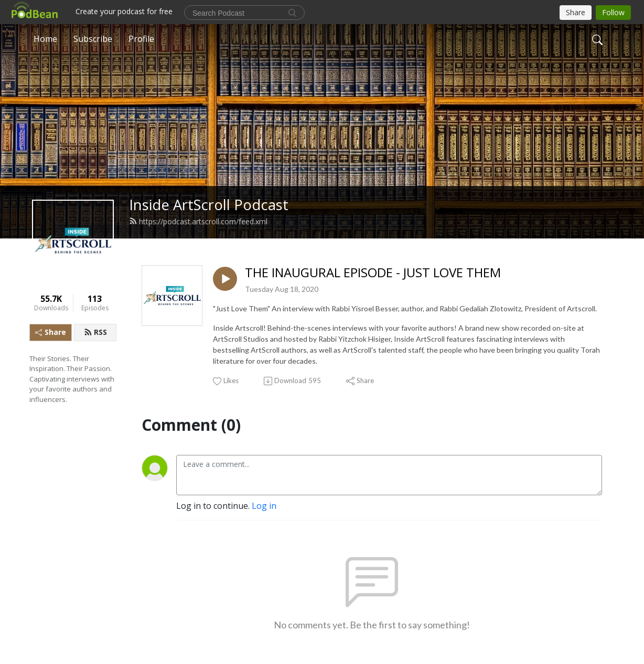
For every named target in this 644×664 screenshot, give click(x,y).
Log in (264, 506)
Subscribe (93, 39)
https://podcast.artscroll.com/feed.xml (198, 221)
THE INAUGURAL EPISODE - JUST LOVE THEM (373, 273)
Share (51, 332)
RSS (95, 332)
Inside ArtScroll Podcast (209, 205)
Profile (141, 39)
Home (45, 39)
